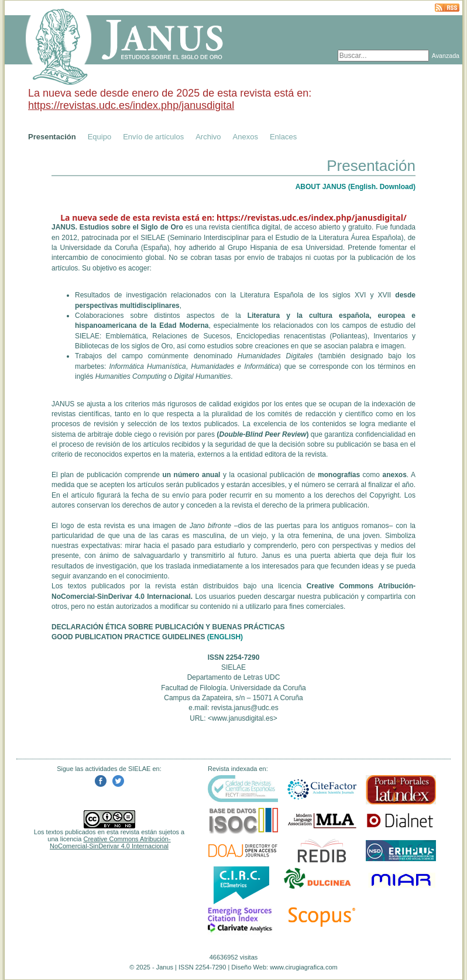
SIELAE (153, 238)
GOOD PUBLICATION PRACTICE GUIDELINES (128, 637)
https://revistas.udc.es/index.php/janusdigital (131, 105)
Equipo (99, 137)
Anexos (245, 137)
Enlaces (283, 137)
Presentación (52, 137)
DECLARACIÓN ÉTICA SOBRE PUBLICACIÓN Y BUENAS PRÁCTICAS (168, 627)
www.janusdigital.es (243, 718)
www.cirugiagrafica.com (304, 967)
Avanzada (446, 56)
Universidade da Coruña (99, 248)
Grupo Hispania (253, 248)
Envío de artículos (153, 137)
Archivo (208, 137)
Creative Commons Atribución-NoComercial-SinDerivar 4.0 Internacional (110, 842)
